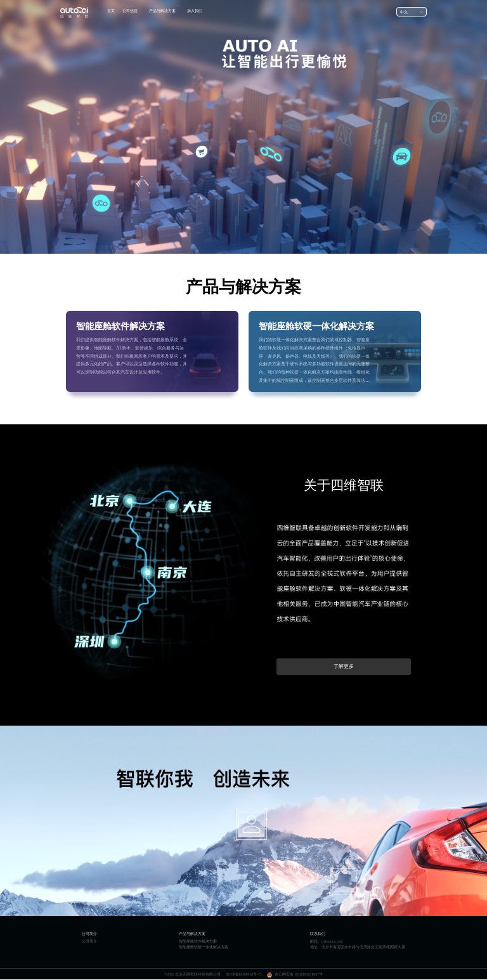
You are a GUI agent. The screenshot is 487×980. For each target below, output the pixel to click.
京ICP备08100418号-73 (244, 974)
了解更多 (344, 666)
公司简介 (89, 941)
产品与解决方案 (162, 10)
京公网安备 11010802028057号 (299, 974)
